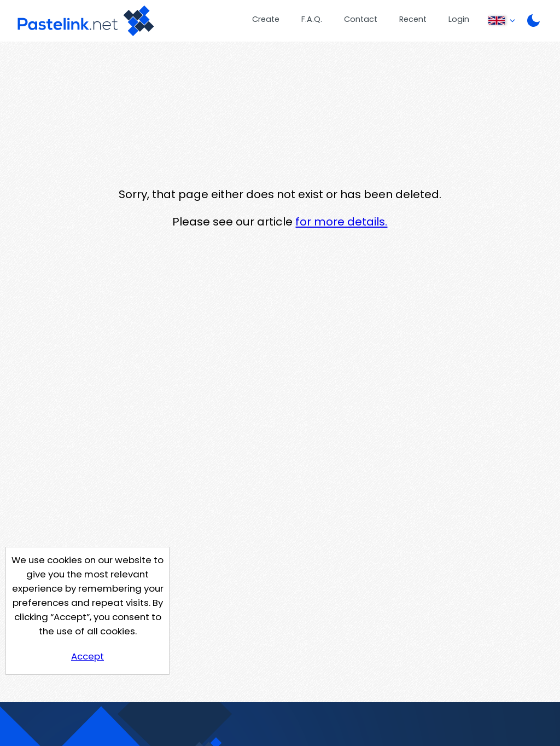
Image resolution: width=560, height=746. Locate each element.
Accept (87, 656)
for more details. (341, 222)
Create (266, 19)
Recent (413, 19)
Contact (361, 19)
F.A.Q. (312, 19)
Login (459, 19)
